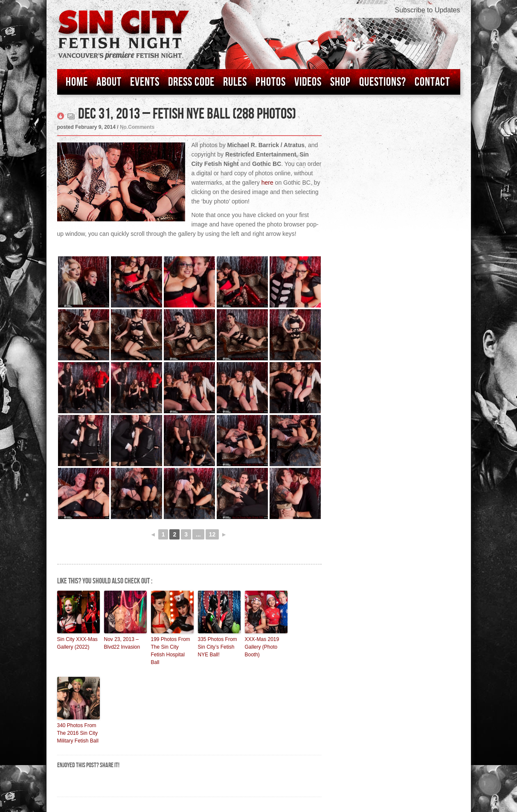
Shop (340, 82)
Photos (271, 82)
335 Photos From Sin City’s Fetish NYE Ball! (218, 647)
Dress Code (191, 82)
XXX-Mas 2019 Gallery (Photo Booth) (262, 647)
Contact (432, 82)
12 (212, 534)
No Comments (137, 127)
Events (145, 82)
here (267, 183)
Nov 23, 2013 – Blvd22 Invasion (122, 643)
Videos (308, 82)
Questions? (383, 82)
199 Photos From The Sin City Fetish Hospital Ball (171, 651)
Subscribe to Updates (428, 10)
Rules (235, 82)
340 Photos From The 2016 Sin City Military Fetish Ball (78, 733)
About (109, 82)
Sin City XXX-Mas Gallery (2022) (77, 643)
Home (77, 82)
